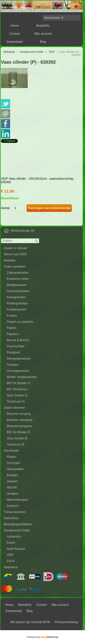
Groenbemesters (18, 291)
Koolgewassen (17, 309)
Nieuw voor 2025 (15, 254)
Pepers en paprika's (20, 322)
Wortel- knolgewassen (22, 377)
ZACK (11, 561)
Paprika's (13, 334)
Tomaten (13, 365)
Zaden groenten (15, 266)
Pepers (12, 328)
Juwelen (12, 481)
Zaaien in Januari (16, 248)
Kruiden (12, 316)
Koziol (11, 543)
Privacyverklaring (66, 622)
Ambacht (13, 506)
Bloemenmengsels (19, 426)
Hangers (12, 494)
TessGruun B (15, 444)
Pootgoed (13, 352)
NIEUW (12, 487)
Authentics (14, 537)
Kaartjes (12, 475)
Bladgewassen (17, 285)
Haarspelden (15, 469)
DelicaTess (11, 518)
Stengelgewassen (19, 359)
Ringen (12, 457)
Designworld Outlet (17, 530)
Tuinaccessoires (15, 512)
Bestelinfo (43, 26)
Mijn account (43, 34)
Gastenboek (15, 42)
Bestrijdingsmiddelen (18, 524)
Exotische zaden (18, 279)
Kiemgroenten (16, 297)
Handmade (11, 451)
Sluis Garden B (17, 438)
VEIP (10, 555)
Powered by (42, 637)
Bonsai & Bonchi (18, 340)
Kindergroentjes (17, 303)
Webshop (9, 52)
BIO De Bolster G (19, 383)
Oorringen (13, 463)
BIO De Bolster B (18, 432)
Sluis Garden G (17, 395)
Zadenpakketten (18, 273)
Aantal (5, 208)
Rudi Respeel (16, 549)
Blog (43, 42)
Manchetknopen (18, 500)
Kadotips (10, 260)
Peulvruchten (16, 346)
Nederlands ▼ (54, 18)
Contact (15, 34)
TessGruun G (16, 401)
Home (15, 26)
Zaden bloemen (14, 408)
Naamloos (11, 567)
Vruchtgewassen (18, 371)
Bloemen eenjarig (19, 414)
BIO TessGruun (17, 389)
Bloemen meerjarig (19, 420)
